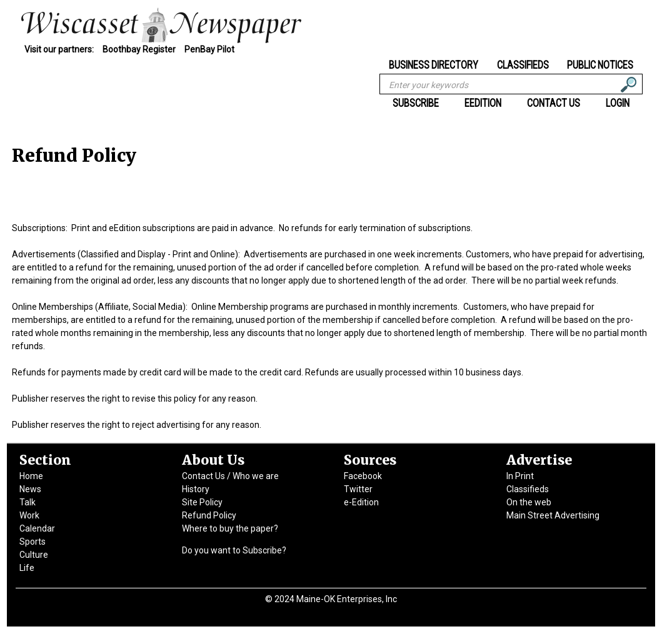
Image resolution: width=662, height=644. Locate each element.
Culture (34, 555)
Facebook (363, 476)
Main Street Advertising (553, 515)
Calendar (37, 528)
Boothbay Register (139, 49)
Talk (28, 502)
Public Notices (600, 64)
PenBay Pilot (209, 49)
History (196, 489)
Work (29, 515)
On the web (529, 502)
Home (31, 476)
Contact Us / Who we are (230, 476)
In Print (520, 476)
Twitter (358, 489)
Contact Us (554, 103)
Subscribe (416, 103)
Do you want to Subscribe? (234, 550)
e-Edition (361, 502)
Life (27, 568)
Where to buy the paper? (230, 528)
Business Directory (434, 64)
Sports (33, 542)
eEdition (483, 103)
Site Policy (202, 502)
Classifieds (523, 64)
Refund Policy (209, 515)
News (30, 489)
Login (618, 103)
